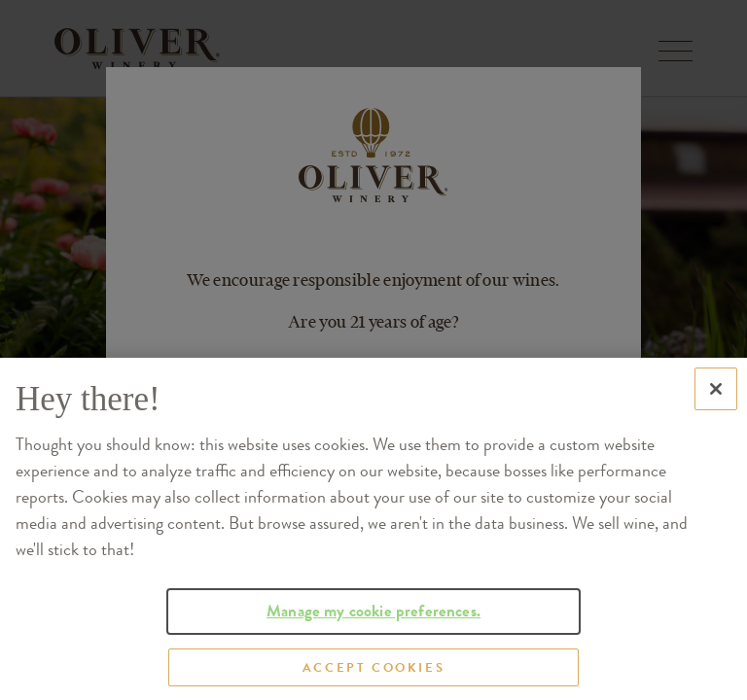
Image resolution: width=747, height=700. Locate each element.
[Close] (716, 412)
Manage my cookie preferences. (373, 634)
